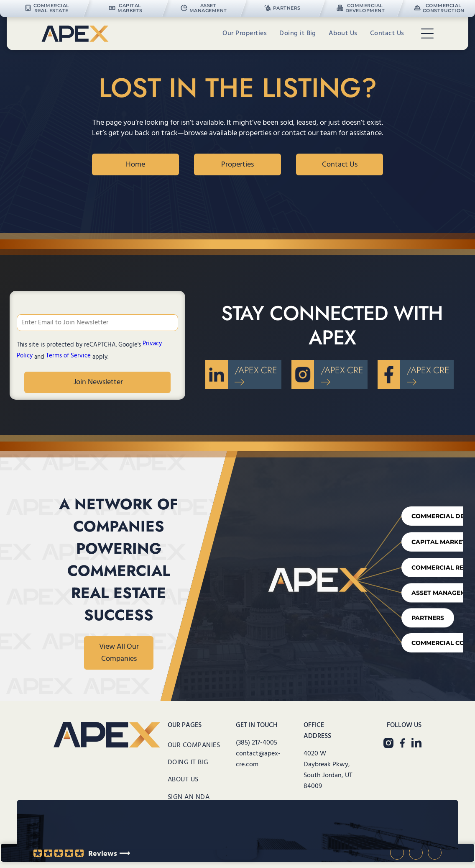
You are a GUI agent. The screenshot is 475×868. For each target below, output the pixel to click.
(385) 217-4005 (257, 743)
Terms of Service (68, 356)
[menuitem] (245, 34)
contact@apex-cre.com (258, 759)
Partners (423, 617)
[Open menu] (427, 33)
